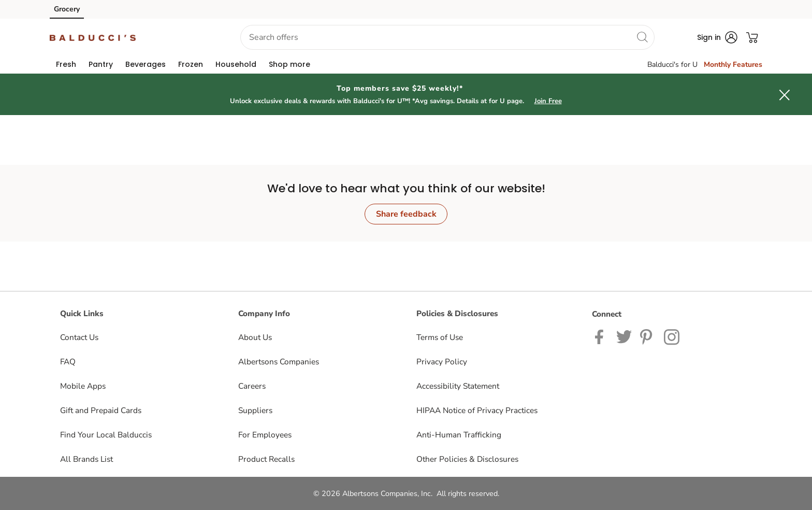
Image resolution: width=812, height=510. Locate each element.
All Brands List (86, 459)
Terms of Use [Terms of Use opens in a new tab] (440, 337)
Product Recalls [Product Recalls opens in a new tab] (266, 459)
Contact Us (79, 337)
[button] (180, 38)
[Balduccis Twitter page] (624, 336)
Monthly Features (733, 65)
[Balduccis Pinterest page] (648, 336)
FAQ (68, 362)
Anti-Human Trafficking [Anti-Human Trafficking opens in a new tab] (459, 435)
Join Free (548, 101)
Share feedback (406, 214)
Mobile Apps (83, 386)
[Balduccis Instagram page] (672, 336)
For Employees (265, 435)
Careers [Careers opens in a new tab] (252, 386)
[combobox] (447, 37)
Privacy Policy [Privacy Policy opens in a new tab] (442, 362)
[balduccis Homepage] (93, 37)
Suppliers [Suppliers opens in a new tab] (255, 410)
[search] (642, 37)
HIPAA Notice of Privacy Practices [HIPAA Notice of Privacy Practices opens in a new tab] (477, 410)
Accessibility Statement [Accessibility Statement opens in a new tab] (458, 386)
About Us (255, 337)
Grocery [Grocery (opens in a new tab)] (67, 9)
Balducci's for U (672, 65)
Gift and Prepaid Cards (101, 410)
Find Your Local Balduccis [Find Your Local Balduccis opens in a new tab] (106, 435)
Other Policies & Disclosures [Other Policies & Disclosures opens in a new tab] (467, 459)
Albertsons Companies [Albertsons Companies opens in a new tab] (279, 362)
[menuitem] (66, 64)
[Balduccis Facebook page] (601, 336)
